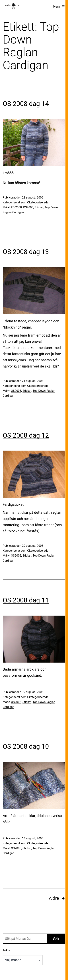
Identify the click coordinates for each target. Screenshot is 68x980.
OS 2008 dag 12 (26, 435)
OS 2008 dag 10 (26, 747)
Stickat (39, 207)
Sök (56, 939)
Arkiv (6, 950)
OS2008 (28, 207)
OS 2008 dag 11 (26, 600)
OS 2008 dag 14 (26, 104)
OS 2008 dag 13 (26, 252)
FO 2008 (16, 207)
